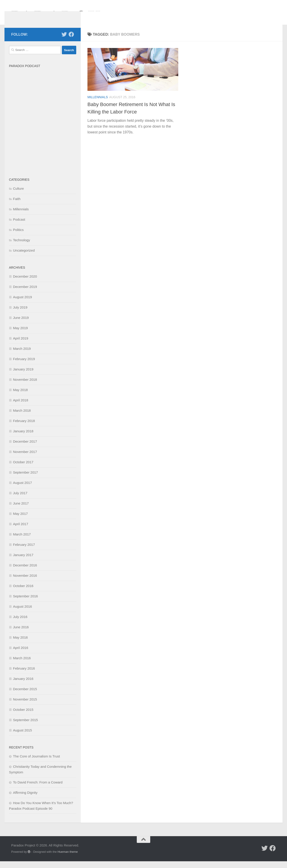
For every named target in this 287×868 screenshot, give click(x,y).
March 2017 (22, 541)
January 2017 (23, 562)
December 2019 (25, 293)
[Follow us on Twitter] (64, 41)
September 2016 (25, 603)
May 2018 (20, 397)
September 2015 (25, 727)
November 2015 (25, 706)
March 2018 (22, 417)
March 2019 (22, 355)
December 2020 (25, 283)
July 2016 (20, 623)
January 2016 (23, 685)
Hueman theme (68, 858)
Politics (18, 236)
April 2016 (21, 654)
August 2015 (22, 737)
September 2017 (25, 479)
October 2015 (23, 716)
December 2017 (25, 448)
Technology (22, 247)
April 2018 (21, 407)
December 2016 (25, 572)
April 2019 (21, 345)
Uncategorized (24, 257)
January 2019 (23, 376)
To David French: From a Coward (38, 789)
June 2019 (21, 324)
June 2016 (21, 634)
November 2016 (25, 582)
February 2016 (24, 675)
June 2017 (21, 510)
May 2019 (20, 335)
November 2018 (25, 386)
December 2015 (25, 696)
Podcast (19, 226)
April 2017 (21, 531)
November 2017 (25, 458)
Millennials (98, 104)
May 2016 (20, 644)
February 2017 (24, 551)
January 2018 (23, 438)
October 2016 (23, 593)
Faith (17, 206)
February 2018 (24, 427)
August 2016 (22, 613)
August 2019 (22, 304)
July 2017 (20, 500)
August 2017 (22, 489)
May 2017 (20, 520)
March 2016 (22, 665)
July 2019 (20, 314)
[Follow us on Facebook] (71, 41)
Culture (18, 195)
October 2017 (23, 469)
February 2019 (24, 366)
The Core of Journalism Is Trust (36, 763)
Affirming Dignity (25, 799)
